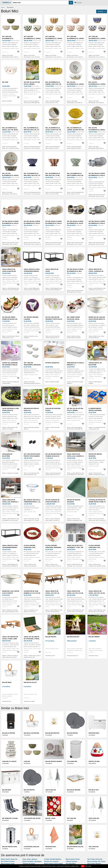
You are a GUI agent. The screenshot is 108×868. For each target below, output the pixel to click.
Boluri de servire (74, 790)
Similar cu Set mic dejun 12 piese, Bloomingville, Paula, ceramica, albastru (97, 196)
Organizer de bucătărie (7, 455)
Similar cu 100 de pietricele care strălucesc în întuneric (10, 428)
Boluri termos (94, 637)
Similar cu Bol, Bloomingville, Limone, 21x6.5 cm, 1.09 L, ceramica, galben (53, 103)
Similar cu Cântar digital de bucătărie (95, 383)
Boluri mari (7, 790)
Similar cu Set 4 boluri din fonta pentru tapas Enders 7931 (32, 474)
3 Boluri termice (71, 861)
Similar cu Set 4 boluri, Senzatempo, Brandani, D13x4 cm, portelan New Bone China (32, 383)
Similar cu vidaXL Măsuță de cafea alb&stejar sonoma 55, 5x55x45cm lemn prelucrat (11, 290)
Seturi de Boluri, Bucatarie (32, 861)
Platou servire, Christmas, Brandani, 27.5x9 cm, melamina (53, 547)
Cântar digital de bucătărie (95, 364)
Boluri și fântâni (9, 733)
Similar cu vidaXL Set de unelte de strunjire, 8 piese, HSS (32, 656)
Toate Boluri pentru (50, 656)
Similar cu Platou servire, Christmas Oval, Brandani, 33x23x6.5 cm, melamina (30, 566)
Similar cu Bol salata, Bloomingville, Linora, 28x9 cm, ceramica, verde (75, 103)
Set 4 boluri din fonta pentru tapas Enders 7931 (32, 456)
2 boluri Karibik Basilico (53, 859)
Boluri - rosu (50, 818)
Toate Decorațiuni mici (72, 656)
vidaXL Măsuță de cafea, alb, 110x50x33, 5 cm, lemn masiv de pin (75, 456)
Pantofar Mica (94, 733)
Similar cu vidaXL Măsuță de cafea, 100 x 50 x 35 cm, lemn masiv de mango (97, 612)
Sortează (100, 11)
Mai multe (88, 866)
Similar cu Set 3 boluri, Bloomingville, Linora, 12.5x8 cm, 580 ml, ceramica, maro (54, 57)
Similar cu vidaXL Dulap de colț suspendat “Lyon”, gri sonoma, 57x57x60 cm (75, 566)
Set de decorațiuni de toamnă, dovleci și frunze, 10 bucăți (54, 456)
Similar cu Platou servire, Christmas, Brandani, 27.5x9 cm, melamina (53, 566)
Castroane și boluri (31, 847)
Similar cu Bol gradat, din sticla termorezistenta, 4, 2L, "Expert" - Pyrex (32, 520)
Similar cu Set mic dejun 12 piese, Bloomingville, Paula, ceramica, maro (97, 244)
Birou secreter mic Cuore (96, 861)
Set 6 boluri (71, 818)
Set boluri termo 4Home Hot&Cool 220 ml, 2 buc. (10, 319)
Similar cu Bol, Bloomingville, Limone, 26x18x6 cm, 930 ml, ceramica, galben (74, 148)
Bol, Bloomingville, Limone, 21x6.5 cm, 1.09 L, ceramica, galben (53, 84)
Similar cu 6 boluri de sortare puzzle (52, 428)
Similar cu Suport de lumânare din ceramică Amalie (11, 383)
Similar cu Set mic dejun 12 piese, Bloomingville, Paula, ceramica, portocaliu (10, 244)
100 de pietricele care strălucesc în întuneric (10, 410)
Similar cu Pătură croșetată (52, 382)
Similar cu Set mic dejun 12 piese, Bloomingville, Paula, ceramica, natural (54, 244)
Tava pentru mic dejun (32, 818)
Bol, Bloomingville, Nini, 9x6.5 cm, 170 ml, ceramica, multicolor (54, 175)
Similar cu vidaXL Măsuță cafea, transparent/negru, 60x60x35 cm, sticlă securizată (32, 290)
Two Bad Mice (71, 864)
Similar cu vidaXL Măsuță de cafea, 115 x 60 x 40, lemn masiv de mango (54, 612)
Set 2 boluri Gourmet (95, 859)
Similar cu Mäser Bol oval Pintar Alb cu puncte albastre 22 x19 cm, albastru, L (10, 612)
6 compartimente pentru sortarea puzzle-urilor (95, 410)
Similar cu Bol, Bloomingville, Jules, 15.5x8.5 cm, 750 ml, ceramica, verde (53, 148)
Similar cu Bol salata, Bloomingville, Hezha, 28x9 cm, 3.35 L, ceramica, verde (96, 148)
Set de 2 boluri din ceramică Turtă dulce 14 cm (54, 319)
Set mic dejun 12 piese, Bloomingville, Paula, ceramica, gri (32, 223)
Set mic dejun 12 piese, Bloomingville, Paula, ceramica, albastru (97, 175)
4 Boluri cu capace (9, 761)
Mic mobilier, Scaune (10, 818)
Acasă (3, 7)
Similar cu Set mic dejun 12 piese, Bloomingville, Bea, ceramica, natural (75, 292)
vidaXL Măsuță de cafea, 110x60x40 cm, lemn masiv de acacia (96, 271)
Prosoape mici (51, 847)
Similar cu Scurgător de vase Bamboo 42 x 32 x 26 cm (31, 611)
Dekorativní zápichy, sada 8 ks (31, 409)
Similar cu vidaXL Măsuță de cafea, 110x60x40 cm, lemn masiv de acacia (97, 290)
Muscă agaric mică (8, 864)
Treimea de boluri (29, 864)
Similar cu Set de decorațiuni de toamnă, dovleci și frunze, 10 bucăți (53, 475)
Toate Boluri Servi (7, 701)
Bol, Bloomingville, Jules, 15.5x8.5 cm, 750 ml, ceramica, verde (53, 130)
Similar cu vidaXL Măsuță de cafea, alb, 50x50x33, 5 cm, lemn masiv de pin (11, 520)
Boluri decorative (52, 733)
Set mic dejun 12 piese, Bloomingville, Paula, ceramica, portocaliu (10, 223)
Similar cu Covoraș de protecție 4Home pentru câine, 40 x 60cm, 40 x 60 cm (97, 520)
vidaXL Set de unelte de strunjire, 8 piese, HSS (32, 639)
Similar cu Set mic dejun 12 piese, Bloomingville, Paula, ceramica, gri (32, 243)
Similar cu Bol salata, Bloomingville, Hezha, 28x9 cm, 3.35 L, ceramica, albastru (10, 194)
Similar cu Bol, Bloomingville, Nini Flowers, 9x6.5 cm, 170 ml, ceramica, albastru (75, 194)
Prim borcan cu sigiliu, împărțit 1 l (76, 364)
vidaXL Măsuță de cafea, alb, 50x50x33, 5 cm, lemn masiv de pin (10, 502)
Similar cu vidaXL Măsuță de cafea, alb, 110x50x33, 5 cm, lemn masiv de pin (76, 475)
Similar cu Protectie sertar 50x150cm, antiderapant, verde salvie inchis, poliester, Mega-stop (75, 520)
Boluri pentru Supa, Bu (9, 859)
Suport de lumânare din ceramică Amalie (10, 364)
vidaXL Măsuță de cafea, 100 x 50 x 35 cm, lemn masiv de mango (97, 593)
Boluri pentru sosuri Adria (53, 864)
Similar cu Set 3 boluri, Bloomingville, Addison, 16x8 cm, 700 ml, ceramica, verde (10, 57)
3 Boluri (27, 761)
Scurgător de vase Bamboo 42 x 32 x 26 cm (32, 592)
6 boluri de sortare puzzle (53, 409)
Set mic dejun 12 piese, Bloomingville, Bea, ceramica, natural (75, 271)
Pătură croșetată (52, 363)
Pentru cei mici (94, 761)
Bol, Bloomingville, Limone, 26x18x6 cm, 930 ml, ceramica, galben (75, 130)
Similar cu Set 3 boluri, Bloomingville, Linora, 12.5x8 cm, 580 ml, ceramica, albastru (97, 57)
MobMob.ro (7, 3)
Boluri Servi (7, 682)
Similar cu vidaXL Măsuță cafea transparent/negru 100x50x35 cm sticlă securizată (10, 566)
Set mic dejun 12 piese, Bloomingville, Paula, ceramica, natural (54, 223)
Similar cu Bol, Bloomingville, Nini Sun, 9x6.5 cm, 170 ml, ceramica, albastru (32, 148)
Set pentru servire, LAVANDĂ (31, 318)
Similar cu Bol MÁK (7, 101)
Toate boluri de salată (29, 701)
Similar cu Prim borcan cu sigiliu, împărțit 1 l (75, 383)
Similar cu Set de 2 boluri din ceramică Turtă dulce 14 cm (52, 337)
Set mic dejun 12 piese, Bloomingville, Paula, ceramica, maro (97, 223)
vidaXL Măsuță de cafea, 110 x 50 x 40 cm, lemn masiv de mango (75, 593)
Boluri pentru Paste (73, 859)
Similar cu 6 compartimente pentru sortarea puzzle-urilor (97, 428)
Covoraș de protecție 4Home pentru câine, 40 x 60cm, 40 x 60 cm (97, 502)
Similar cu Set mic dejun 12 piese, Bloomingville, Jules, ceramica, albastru (75, 244)
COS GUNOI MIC (72, 761)
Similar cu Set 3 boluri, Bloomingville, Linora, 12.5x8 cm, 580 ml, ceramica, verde (32, 57)
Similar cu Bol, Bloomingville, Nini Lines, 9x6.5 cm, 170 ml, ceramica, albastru (32, 194)
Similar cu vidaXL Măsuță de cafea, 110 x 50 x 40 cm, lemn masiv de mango (76, 612)
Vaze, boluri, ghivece (30, 859)
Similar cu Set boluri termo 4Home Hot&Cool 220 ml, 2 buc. (11, 337)
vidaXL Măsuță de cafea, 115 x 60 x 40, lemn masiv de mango (53, 593)
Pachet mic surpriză (51, 861)
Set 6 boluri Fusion (8, 861)
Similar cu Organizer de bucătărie (10, 473)
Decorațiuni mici (73, 637)
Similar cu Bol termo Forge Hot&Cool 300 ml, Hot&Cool (74, 337)
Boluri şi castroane (31, 733)
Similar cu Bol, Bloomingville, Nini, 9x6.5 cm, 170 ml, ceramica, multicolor (54, 194)
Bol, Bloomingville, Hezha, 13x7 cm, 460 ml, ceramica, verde (10, 130)
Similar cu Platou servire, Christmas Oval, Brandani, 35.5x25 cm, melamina (97, 566)
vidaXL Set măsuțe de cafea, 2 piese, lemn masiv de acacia (10, 639)
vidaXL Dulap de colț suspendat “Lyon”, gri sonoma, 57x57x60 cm (75, 547)
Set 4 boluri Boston (94, 864)
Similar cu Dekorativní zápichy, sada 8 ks (31, 428)
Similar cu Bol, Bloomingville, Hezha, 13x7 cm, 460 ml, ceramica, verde (11, 148)
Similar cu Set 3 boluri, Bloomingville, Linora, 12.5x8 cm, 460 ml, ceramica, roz (75, 57)
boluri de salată (30, 682)
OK (83, 866)
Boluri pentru (51, 637)
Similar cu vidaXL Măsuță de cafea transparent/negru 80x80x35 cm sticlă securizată (54, 290)
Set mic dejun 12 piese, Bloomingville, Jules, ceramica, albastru (75, 223)
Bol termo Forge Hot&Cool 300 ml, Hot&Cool (73, 319)
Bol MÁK (5, 82)
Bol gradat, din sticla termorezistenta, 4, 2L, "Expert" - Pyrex (32, 502)
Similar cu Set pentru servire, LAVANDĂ (31, 337)
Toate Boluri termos (93, 656)
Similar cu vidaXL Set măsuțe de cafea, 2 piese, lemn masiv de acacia (10, 657)
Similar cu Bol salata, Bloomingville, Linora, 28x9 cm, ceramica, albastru (96, 103)
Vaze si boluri (51, 790)
